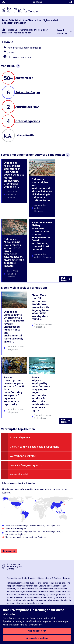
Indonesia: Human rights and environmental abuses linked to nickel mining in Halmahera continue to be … (42, 190)
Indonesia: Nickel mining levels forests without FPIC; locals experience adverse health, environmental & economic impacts (14, 252)
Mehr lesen (66, 279)
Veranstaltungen (14, 578)
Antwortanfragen (28, 92)
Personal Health (19, 474)
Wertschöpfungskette (23, 456)
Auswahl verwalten (37, 638)
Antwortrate (24, 78)
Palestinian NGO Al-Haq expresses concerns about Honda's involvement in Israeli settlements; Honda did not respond (42, 236)
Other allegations (28, 121)
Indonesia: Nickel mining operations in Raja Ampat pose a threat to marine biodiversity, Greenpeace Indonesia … (14, 175)
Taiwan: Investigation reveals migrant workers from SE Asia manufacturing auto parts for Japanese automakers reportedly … (14, 391)
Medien (33, 578)
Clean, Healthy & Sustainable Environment (34, 447)
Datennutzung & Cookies (50, 578)
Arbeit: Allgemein (20, 437)
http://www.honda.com (19, 57)
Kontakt (67, 578)
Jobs (25, 578)
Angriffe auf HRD (27, 107)
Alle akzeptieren (37, 631)
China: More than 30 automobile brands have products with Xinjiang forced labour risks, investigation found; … (41, 307)
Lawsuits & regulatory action (27, 465)
